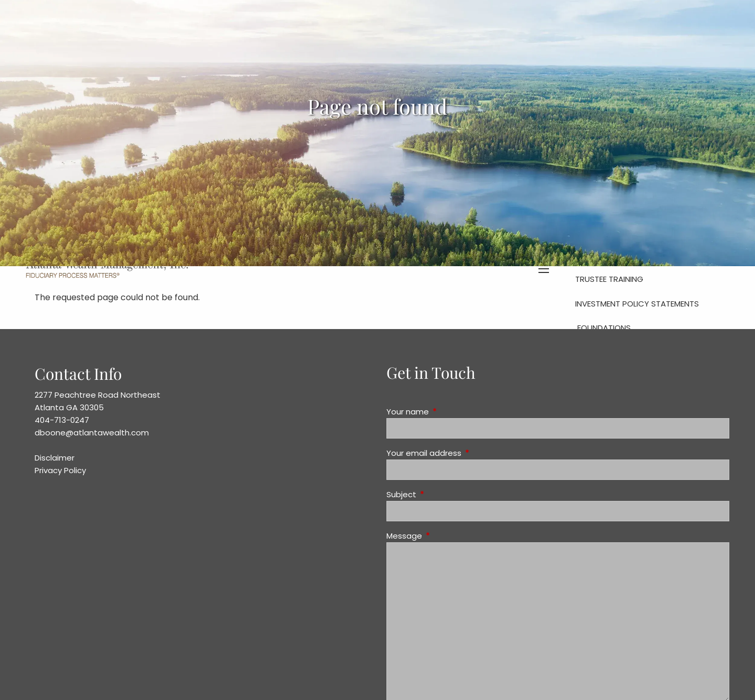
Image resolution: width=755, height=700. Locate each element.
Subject (441, 494)
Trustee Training (609, 279)
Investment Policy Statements (637, 304)
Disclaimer (55, 458)
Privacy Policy (60, 470)
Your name (448, 412)
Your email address (464, 453)
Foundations (604, 328)
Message (444, 536)
